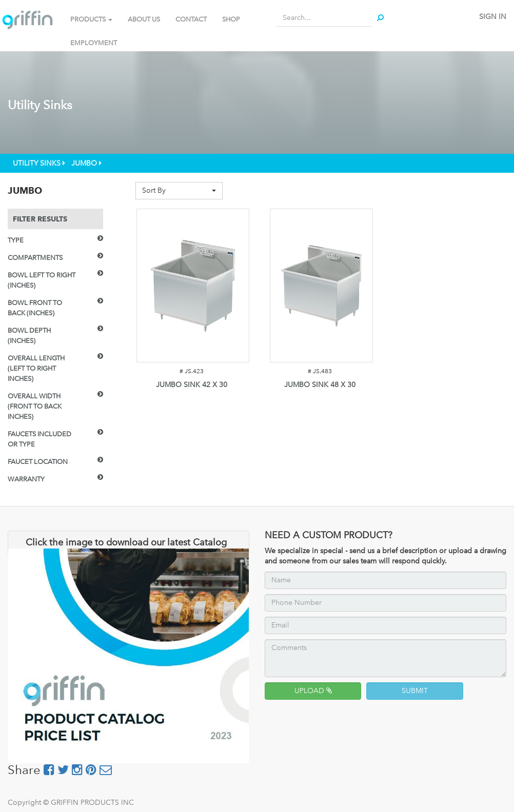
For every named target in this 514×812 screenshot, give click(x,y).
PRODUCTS (91, 19)
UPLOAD (313, 691)
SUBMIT (415, 691)
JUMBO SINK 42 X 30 (192, 385)
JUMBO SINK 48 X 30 (320, 385)
